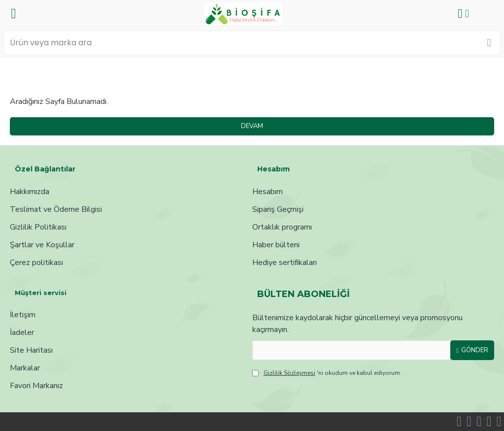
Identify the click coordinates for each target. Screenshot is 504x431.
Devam (252, 126)
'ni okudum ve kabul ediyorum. (327, 373)
